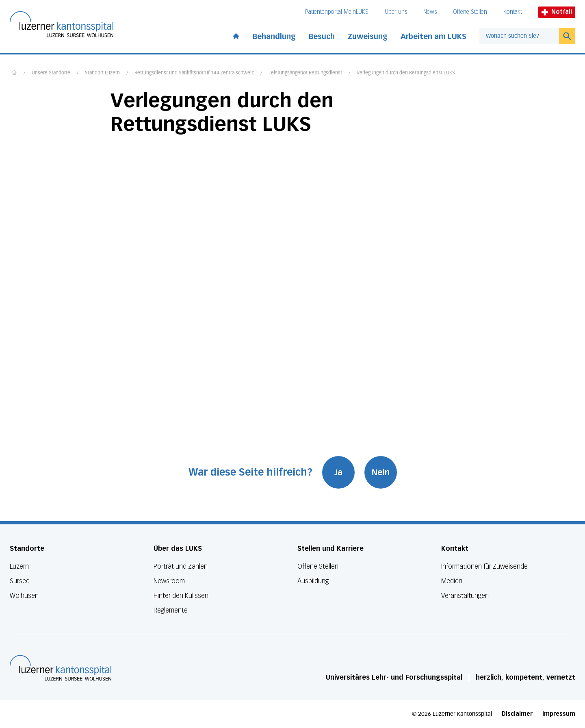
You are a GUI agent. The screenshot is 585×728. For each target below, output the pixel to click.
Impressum (559, 714)
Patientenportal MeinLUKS (337, 12)
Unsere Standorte (51, 73)
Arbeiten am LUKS (433, 37)
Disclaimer (517, 714)
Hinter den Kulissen (181, 596)
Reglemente (171, 610)
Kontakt (513, 12)
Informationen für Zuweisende (484, 566)
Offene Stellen (470, 12)
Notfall (557, 12)
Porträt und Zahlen (181, 566)
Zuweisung (368, 37)
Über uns (396, 12)
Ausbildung (313, 581)
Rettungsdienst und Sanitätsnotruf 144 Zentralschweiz (194, 73)
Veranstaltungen (465, 596)
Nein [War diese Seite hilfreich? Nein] (381, 472)
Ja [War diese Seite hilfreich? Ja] (338, 472)
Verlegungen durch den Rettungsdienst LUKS (406, 73)
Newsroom (169, 581)
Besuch (322, 37)
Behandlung (274, 37)
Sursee (20, 581)
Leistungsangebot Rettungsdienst (305, 73)
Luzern (19, 566)
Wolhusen (24, 596)
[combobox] (519, 36)
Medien (452, 581)
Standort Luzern (102, 73)
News (430, 12)
